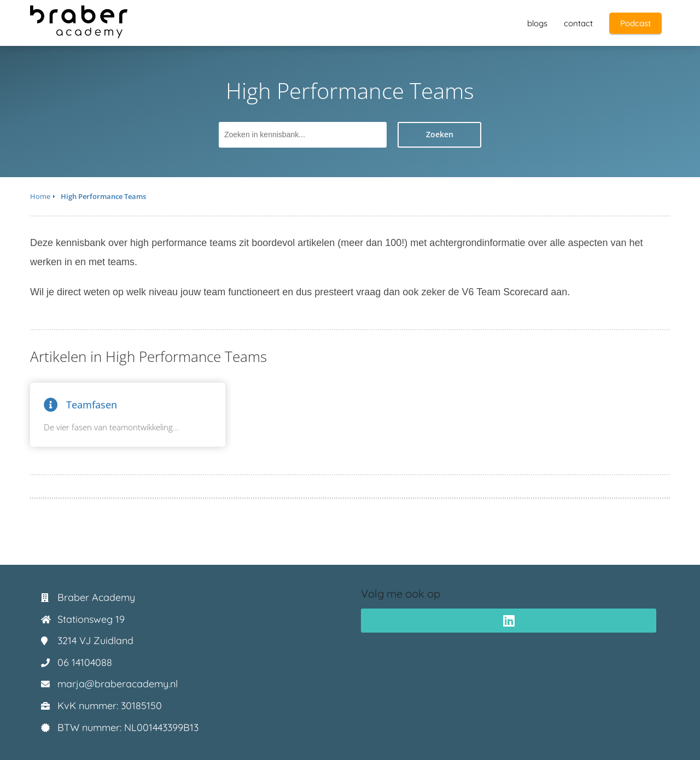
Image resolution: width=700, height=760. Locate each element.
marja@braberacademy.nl (118, 684)
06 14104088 (85, 662)
